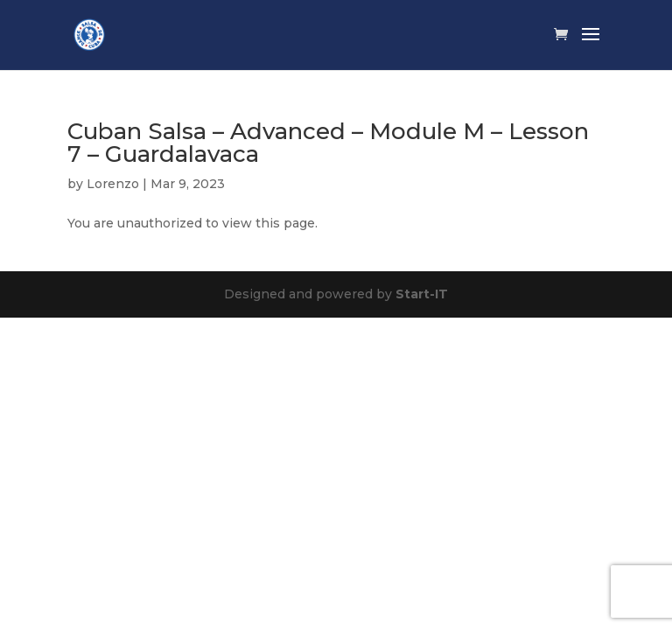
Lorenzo (113, 184)
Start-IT (422, 294)
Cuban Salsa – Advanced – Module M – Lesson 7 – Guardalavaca (328, 143)
